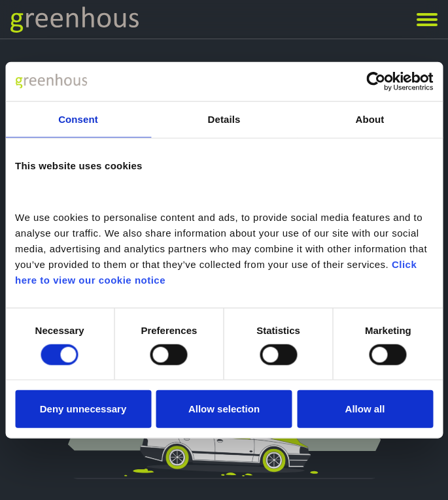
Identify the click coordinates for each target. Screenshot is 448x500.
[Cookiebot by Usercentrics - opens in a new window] (376, 81)
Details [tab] (224, 119)
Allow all (365, 409)
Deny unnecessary (83, 409)
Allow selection (224, 409)
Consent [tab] (78, 119)
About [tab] (370, 119)
